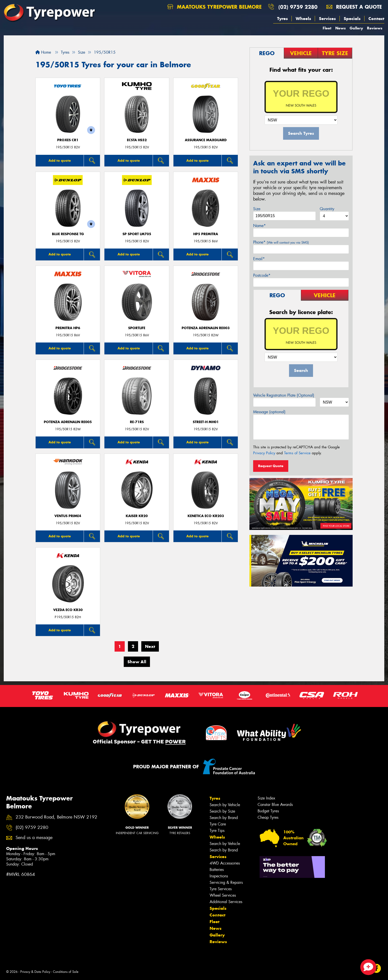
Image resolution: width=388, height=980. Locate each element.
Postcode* (262, 275)
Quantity (327, 209)
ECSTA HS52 (137, 140)
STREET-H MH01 (206, 422)
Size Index (266, 798)
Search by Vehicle (225, 805)
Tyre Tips (217, 831)
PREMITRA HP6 (68, 328)
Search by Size (222, 811)
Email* (259, 259)
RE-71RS (137, 422)
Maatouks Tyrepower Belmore (214, 7)
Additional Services (226, 902)
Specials (352, 19)
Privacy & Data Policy (35, 972)
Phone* (281, 242)
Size (257, 209)
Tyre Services (221, 889)
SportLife (137, 328)
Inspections (219, 876)
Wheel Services (223, 895)
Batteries (217, 870)
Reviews (375, 28)
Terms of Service (297, 453)
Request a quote (354, 7)
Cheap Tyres (268, 817)
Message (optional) (269, 412)
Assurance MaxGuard (206, 140)
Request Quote (271, 466)
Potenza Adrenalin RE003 (206, 328)
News (340, 28)
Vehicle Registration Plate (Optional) (284, 395)
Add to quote (60, 160)
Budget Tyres (268, 811)
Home (43, 52)
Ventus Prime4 (68, 516)
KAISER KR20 (137, 516)
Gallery (356, 28)
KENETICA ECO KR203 (206, 516)
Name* (259, 226)
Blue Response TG (68, 234)
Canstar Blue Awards (275, 805)
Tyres (282, 19)
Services (327, 19)
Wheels (303, 19)
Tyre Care (218, 824)
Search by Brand (224, 818)
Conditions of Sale (66, 972)
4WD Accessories (225, 863)
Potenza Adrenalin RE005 (68, 422)
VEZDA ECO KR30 (68, 610)
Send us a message (34, 838)
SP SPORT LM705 (137, 234)
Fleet (327, 28)
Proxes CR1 (68, 140)
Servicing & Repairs (226, 882)
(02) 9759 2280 (298, 7)
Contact (376, 19)
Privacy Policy (264, 453)
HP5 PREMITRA (206, 234)
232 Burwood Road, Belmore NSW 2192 (56, 817)
